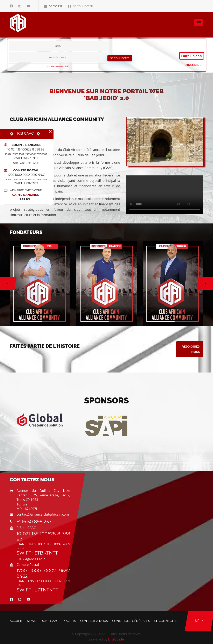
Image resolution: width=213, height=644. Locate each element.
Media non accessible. (165, 195)
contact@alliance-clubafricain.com (43, 514)
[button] (7, 283)
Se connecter (80, 6)
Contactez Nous (32, 480)
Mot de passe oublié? (58, 66)
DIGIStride (116, 639)
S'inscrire (193, 65)
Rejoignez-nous (191, 349)
